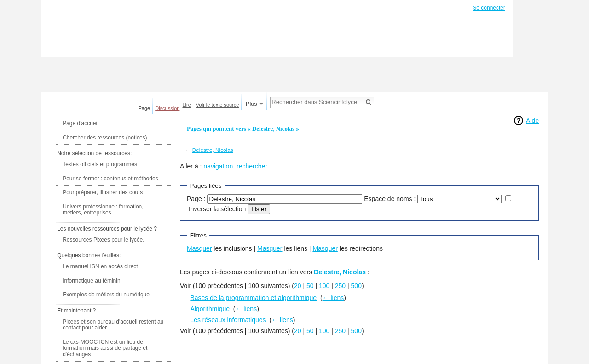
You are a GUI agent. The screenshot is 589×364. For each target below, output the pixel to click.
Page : (196, 199)
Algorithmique (210, 309)
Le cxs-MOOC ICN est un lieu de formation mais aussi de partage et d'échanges (105, 348)
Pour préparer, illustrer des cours (103, 192)
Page (144, 108)
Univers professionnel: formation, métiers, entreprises (103, 210)
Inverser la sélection (217, 209)
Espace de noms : (390, 199)
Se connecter (489, 8)
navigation (218, 166)
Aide (532, 121)
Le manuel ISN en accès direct (100, 266)
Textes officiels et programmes (100, 164)
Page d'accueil (81, 123)
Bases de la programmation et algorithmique (253, 298)
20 (298, 286)
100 (324, 286)
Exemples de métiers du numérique (106, 295)
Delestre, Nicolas (213, 150)
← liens (333, 298)
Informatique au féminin (91, 281)
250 (340, 286)
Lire (187, 105)
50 (310, 286)
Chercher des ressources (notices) (105, 138)
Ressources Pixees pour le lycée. (103, 240)
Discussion (167, 108)
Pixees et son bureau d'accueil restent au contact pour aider (113, 325)
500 (356, 286)
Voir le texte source (218, 105)
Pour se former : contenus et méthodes (110, 179)
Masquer (199, 248)
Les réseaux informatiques (228, 320)
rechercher (252, 166)
